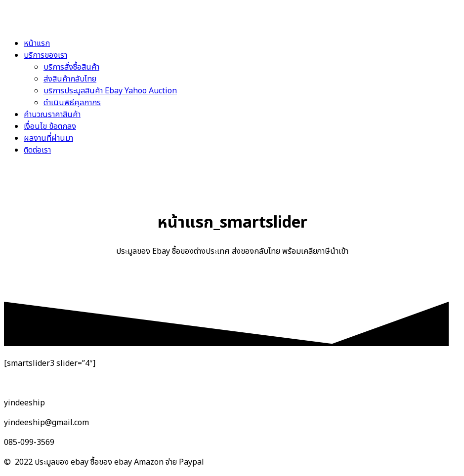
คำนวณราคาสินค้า (52, 115)
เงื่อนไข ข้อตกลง (50, 126)
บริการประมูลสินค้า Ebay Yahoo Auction (110, 91)
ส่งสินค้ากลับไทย (70, 79)
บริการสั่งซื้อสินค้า (71, 67)
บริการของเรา (45, 55)
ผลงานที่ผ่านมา (48, 138)
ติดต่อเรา (37, 150)
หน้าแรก (37, 43)
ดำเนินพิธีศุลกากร (72, 103)
